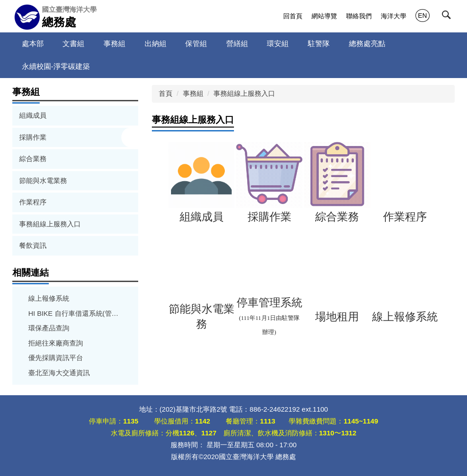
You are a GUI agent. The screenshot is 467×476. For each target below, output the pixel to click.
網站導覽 (324, 16)
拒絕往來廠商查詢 (56, 343)
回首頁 (293, 16)
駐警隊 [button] (319, 44)
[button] (448, 17)
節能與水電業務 (43, 180)
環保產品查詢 (49, 328)
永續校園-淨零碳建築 (56, 66)
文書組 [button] (73, 44)
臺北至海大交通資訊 (59, 373)
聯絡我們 (359, 16)
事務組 (193, 93)
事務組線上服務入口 (50, 224)
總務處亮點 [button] (367, 44)
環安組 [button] (278, 44)
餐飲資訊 (33, 245)
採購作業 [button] (34, 137)
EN (423, 16)
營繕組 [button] (237, 44)
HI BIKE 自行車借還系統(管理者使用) (75, 313)
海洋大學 (394, 16)
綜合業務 (33, 159)
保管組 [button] (196, 44)
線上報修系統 (49, 298)
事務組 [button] (114, 44)
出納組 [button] (156, 44)
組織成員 (33, 115)
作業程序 (33, 202)
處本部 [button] (33, 44)
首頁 (166, 93)
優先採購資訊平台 (56, 358)
